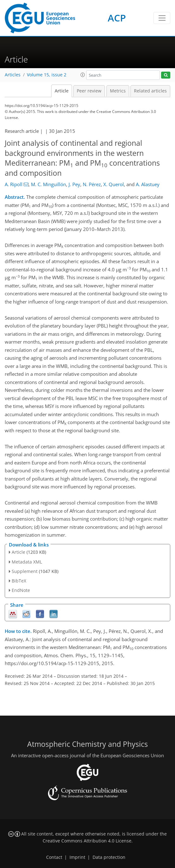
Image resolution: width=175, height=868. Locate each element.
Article (62, 91)
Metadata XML (27, 562)
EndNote (21, 590)
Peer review (89, 91)
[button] (83, 75)
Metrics (118, 91)
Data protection (109, 857)
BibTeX (19, 581)
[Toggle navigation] (162, 18)
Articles (13, 75)
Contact (54, 857)
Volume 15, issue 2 (47, 75)
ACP (117, 18)
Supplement (25, 571)
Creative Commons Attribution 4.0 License (87, 841)
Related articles (150, 91)
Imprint (77, 857)
